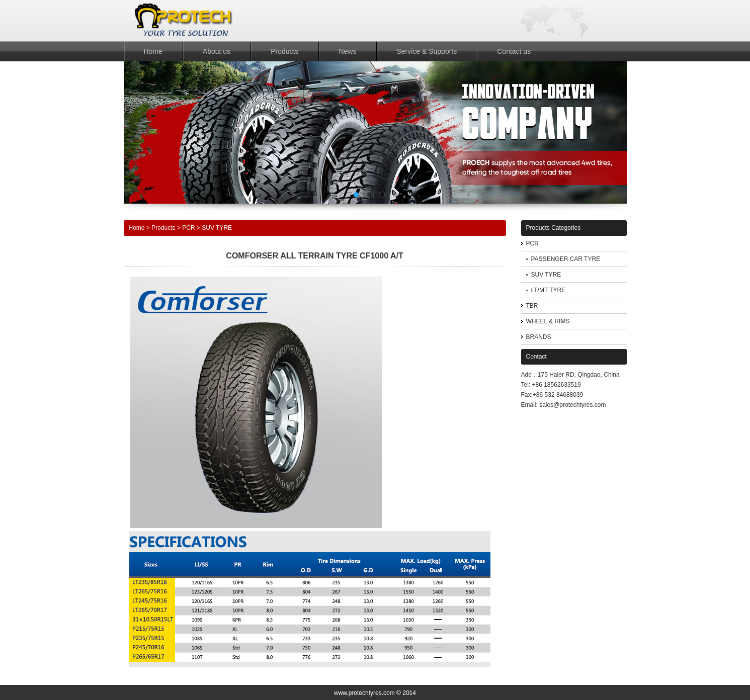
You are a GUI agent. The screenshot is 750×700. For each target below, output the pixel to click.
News (347, 51)
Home (153, 51)
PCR (188, 228)
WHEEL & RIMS (548, 321)
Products (284, 51)
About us (217, 51)
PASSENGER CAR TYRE (566, 259)
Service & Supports (427, 51)
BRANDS (539, 337)
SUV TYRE (217, 228)
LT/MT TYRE (549, 290)
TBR (532, 306)
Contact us (514, 51)
